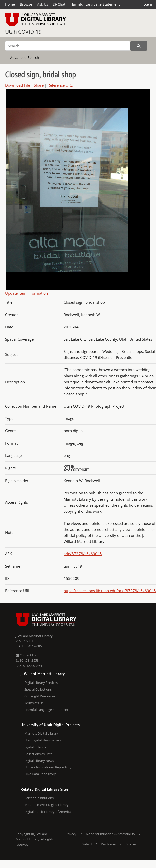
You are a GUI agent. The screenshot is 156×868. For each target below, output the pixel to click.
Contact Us (26, 655)
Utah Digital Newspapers (43, 740)
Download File (17, 85)
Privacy (71, 834)
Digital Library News (39, 761)
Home (10, 4)
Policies (131, 844)
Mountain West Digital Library (47, 805)
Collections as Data (38, 754)
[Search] (68, 46)
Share (39, 85)
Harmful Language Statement (95, 4)
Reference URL (60, 85)
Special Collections (38, 689)
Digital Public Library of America (48, 812)
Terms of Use (34, 703)
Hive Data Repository (40, 774)
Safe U (87, 844)
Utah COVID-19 (23, 32)
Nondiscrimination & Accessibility (110, 834)
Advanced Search (25, 58)
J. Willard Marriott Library (34, 636)
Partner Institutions (39, 798)
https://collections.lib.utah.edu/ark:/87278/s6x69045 (110, 591)
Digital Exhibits (35, 747)
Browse (26, 4)
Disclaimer (108, 844)
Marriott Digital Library (41, 733)
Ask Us (43, 4)
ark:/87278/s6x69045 (83, 554)
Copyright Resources (40, 696)
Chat (59, 4)
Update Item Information (26, 293)
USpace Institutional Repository (48, 767)
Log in (148, 4)
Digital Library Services (41, 683)
